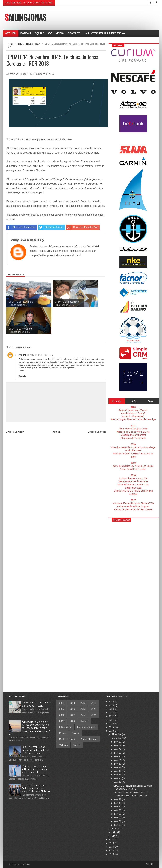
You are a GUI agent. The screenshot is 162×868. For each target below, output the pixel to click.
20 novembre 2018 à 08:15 (40, 355)
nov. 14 (118, 782)
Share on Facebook (21, 227)
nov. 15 (118, 778)
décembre (117, 734)
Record (75, 733)
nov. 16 (118, 775)
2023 (83, 715)
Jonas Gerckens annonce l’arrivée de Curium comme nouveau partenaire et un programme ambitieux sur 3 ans (29, 728)
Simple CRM (25, 865)
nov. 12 (118, 799)
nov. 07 (118, 817)
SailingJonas (26, 18)
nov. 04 (118, 825)
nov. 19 (118, 764)
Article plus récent (15, 432)
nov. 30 (118, 742)
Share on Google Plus (82, 227)
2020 (94, 709)
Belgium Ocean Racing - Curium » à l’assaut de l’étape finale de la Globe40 (36, 788)
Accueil (56, 432)
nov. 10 (118, 807)
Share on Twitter (51, 227)
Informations (65, 727)
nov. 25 (118, 746)
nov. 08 (118, 814)
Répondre (22, 376)
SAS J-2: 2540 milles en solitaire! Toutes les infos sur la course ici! (34, 769)
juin (114, 836)
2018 (35, 74)
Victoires (63, 745)
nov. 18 (118, 767)
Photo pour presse (86, 727)
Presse (63, 733)
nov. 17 (118, 771)
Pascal (22, 355)
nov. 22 (118, 756)
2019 (83, 709)
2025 (62, 721)
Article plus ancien (97, 432)
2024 (94, 715)
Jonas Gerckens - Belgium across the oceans (29, 3)
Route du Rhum (46, 74)
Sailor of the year (89, 739)
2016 (94, 703)
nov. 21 (118, 760)
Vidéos (77, 745)
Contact (84, 721)
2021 (62, 715)
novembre (117, 738)
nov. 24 (118, 749)
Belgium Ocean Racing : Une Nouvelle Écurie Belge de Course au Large (35, 750)
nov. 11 (118, 803)
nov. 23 (118, 753)
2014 (72, 703)
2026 (72, 721)
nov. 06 (118, 821)
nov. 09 (118, 810)
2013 (62, 703)
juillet (114, 832)
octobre (116, 829)
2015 (83, 703)
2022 (72, 715)
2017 (62, 709)
